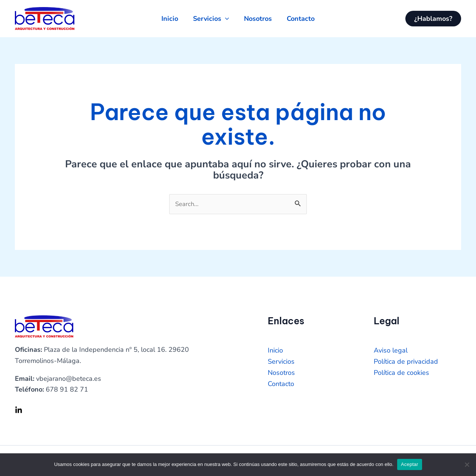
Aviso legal (391, 351)
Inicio (275, 351)
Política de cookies (401, 373)
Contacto (281, 385)
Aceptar (410, 464)
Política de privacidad (406, 362)
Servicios (281, 362)
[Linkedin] (19, 411)
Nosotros (281, 373)
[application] (224, 19)
